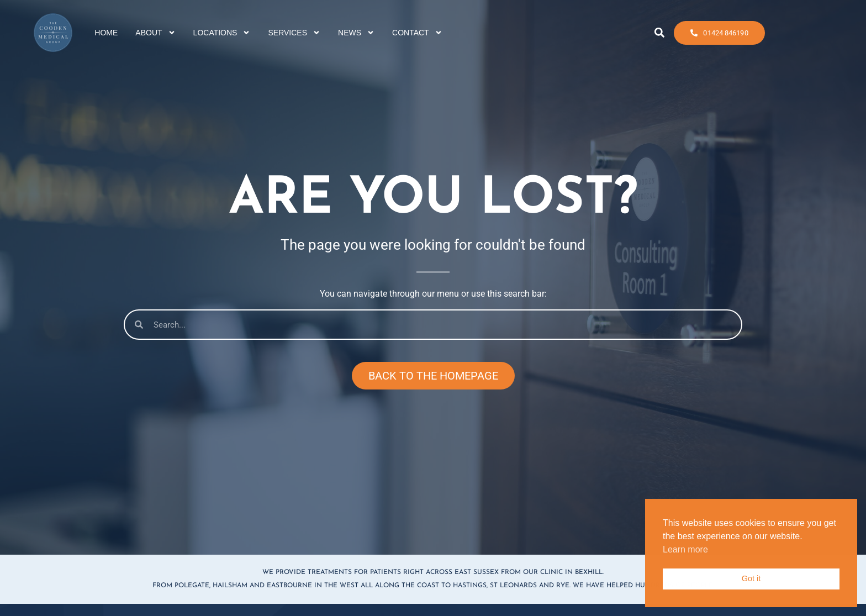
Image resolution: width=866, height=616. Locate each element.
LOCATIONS (222, 31)
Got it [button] (751, 578)
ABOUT (155, 31)
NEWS (356, 31)
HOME (106, 31)
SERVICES (294, 31)
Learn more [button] (685, 549)
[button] (659, 31)
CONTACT (417, 31)
